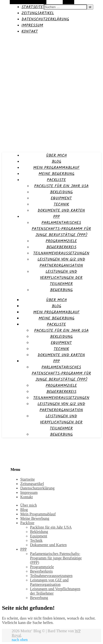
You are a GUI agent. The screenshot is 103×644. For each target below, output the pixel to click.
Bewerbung (61, 290)
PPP (57, 217)
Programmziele (61, 241)
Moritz (8, 41)
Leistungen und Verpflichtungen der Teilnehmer (61, 278)
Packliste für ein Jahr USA (61, 186)
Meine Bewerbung (57, 174)
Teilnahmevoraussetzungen (61, 253)
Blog (57, 162)
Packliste (56, 180)
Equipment (61, 198)
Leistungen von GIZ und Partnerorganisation (61, 262)
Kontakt (30, 31)
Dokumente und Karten (61, 210)
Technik (61, 204)
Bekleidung (61, 192)
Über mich (57, 155)
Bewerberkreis (61, 247)
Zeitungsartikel (38, 13)
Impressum (32, 25)
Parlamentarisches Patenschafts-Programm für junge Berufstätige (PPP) (61, 229)
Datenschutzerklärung (45, 19)
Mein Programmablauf (56, 168)
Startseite (32, 7)
